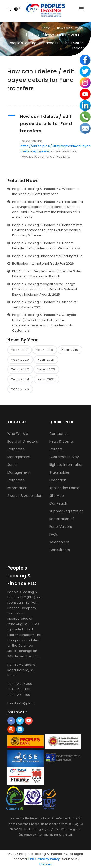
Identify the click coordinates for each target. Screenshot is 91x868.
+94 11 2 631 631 (19, 689)
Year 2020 (20, 360)
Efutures (46, 864)
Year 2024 (20, 379)
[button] (45, 124)
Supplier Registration (66, 511)
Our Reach (58, 503)
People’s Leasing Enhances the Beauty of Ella (47, 256)
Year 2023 (46, 369)
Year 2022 (20, 369)
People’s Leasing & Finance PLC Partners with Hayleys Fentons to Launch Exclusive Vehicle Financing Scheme (47, 230)
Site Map (57, 496)
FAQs (54, 534)
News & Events (62, 441)
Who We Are (18, 434)
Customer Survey (64, 457)
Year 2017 (20, 350)
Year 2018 (45, 350)
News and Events (70, 28)
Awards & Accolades (25, 496)
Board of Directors (23, 441)
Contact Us (59, 434)
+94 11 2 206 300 (20, 684)
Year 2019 (70, 350)
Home (46, 28)
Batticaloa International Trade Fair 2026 (43, 263)
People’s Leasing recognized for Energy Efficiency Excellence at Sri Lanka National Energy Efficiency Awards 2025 (45, 289)
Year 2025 (47, 379)
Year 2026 (20, 389)
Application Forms (64, 488)
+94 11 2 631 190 (19, 695)
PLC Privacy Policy (45, 859)
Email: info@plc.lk (21, 703)
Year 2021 (46, 360)
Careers (56, 449)
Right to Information (66, 465)
